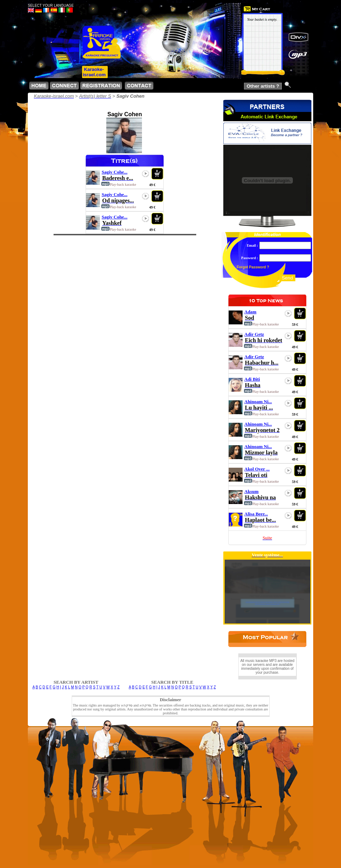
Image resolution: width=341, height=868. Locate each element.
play (146, 174)
